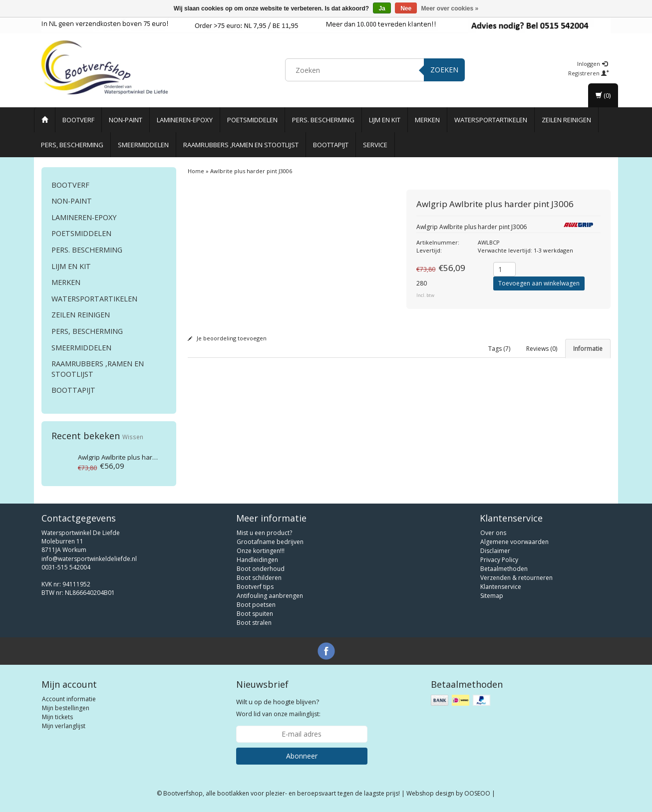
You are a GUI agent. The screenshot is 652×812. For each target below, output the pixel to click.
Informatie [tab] (588, 349)
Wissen (133, 437)
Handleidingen (257, 560)
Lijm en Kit (385, 120)
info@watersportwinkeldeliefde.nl (89, 559)
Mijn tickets (57, 717)
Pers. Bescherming (323, 120)
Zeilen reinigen (566, 120)
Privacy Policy (499, 560)
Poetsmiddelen (252, 120)
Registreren (589, 73)
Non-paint (126, 120)
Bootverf (78, 120)
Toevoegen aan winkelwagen (539, 283)
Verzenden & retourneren (516, 578)
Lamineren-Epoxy (185, 120)
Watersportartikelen (491, 120)
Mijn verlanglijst (64, 726)
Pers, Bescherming (72, 145)
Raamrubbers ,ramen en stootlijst (241, 145)
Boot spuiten (255, 614)
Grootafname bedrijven (270, 542)
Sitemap (492, 596)
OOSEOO (477, 793)
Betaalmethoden (504, 569)
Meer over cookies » (450, 8)
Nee (406, 8)
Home (196, 171)
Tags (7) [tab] (499, 349)
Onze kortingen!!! (261, 551)
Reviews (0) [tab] (542, 349)
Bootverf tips (255, 587)
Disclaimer (495, 551)
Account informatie (69, 699)
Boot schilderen (259, 578)
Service (375, 145)
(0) (603, 95)
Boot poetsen (256, 605)
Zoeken (444, 70)
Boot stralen (254, 623)
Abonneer (302, 756)
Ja (382, 8)
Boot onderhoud (261, 569)
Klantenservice (501, 587)
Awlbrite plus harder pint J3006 (135, 457)
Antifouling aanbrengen (270, 596)
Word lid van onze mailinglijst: (278, 708)
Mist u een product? (264, 533)
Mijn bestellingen (66, 708)
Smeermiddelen (143, 145)
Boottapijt (331, 145)
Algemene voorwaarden (514, 542)
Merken (427, 120)
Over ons (493, 533)
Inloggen (592, 64)
